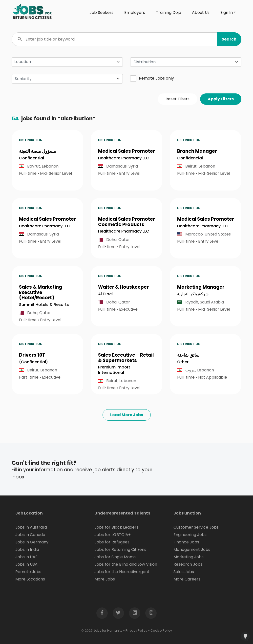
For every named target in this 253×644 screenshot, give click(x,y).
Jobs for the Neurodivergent (122, 572)
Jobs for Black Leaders (116, 527)
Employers (135, 12)
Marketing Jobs (189, 557)
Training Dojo (169, 12)
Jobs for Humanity (108, 631)
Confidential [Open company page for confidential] (32, 158)
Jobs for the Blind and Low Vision (126, 564)
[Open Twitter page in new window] (118, 613)
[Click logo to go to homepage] (33, 12)
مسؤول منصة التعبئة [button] (38, 151)
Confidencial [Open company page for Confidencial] (190, 158)
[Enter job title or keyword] (126, 39)
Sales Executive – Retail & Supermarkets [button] (126, 358)
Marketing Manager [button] (201, 287)
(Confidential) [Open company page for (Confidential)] (33, 362)
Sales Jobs (184, 572)
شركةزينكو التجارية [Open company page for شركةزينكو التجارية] (193, 294)
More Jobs (105, 579)
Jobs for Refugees (112, 542)
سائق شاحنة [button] (188, 355)
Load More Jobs (127, 415)
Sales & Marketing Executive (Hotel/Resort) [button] (41, 292)
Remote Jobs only (152, 78)
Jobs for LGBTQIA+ (113, 535)
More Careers (187, 579)
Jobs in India (27, 549)
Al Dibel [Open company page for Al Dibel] (105, 294)
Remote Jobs (28, 572)
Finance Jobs (186, 542)
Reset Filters (178, 99)
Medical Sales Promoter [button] (126, 151)
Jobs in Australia (31, 527)
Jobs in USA (26, 564)
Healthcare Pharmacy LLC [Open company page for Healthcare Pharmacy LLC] (124, 158)
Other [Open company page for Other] (183, 362)
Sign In (227, 12)
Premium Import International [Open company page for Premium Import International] (114, 370)
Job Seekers (101, 12)
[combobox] (186, 62)
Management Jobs (192, 549)
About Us (201, 12)
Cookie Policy (161, 631)
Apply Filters (221, 99)
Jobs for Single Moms (115, 557)
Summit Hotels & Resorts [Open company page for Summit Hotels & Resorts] (44, 305)
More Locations (30, 579)
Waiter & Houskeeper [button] (123, 287)
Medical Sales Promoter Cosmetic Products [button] (126, 222)
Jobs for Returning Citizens (120, 549)
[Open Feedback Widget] (245, 637)
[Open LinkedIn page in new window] (135, 613)
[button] (229, 39)
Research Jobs (188, 564)
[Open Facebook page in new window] (102, 613)
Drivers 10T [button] (32, 355)
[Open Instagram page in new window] (151, 613)
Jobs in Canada (30, 535)
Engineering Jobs (190, 535)
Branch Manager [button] (197, 151)
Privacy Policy (136, 631)
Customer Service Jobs (196, 527)
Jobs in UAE (26, 557)
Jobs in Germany (32, 542)
